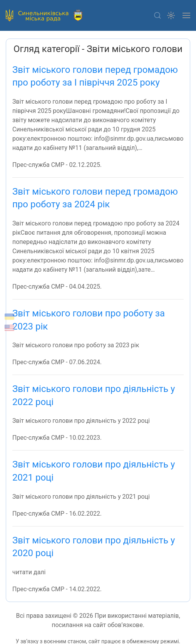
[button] (157, 15)
